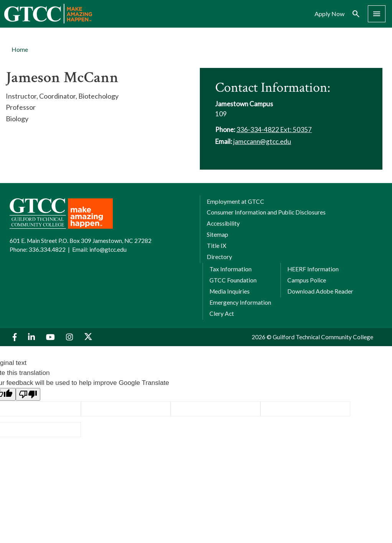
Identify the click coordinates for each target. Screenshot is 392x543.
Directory (219, 257)
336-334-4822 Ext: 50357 (274, 130)
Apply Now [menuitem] (329, 14)
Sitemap (217, 234)
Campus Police (307, 280)
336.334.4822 (47, 249)
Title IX (217, 246)
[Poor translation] (28, 394)
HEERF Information (313, 269)
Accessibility (223, 223)
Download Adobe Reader (320, 291)
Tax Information (231, 269)
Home (20, 49)
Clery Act (222, 314)
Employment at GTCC (236, 201)
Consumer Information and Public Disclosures (266, 212)
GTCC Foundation (233, 280)
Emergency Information (240, 302)
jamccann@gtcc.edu (262, 141)
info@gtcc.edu (108, 249)
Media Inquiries (230, 291)
